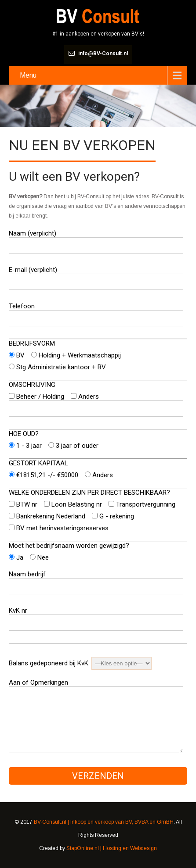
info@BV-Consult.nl (103, 54)
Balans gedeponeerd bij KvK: (80, 663)
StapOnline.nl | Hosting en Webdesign (112, 848)
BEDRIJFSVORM (32, 343)
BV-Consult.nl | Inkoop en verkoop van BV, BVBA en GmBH (104, 822)
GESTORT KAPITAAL (38, 463)
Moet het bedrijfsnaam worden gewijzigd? (69, 546)
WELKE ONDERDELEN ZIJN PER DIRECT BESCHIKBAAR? (89, 493)
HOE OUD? (24, 434)
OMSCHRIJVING (32, 385)
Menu (28, 75)
